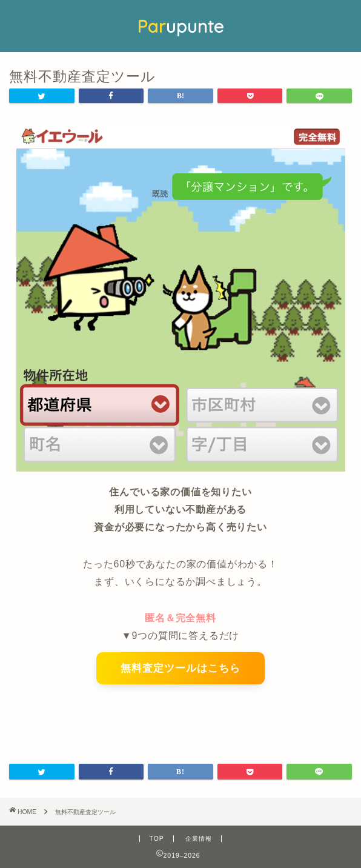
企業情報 (199, 839)
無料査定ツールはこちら (180, 668)
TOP (156, 839)
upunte (180, 26)
